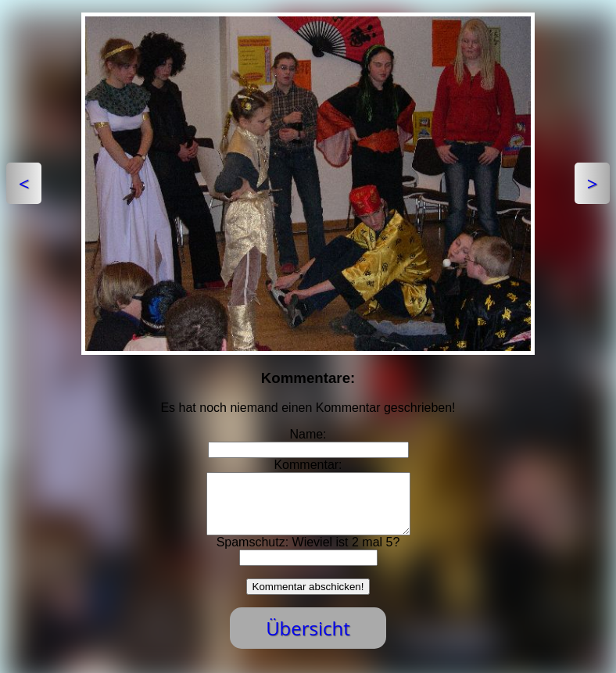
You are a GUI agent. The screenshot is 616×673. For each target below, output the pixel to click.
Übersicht (308, 640)
